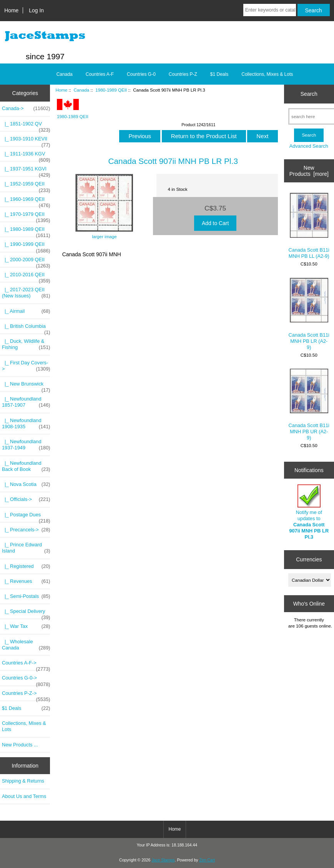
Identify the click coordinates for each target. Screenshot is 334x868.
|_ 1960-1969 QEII (26, 201)
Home (11, 10)
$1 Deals (219, 74)
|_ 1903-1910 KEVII (26, 141)
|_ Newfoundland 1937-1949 (26, 445)
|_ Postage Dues (26, 517)
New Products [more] (309, 171)
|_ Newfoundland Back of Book (26, 466)
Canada (82, 90)
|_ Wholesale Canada (26, 645)
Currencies (309, 559)
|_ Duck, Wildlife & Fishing (26, 344)
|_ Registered (26, 566)
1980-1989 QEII (111, 90)
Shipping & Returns (23, 781)
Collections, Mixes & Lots (267, 74)
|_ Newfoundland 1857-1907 (26, 402)
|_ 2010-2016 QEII (26, 277)
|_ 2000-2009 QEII (26, 262)
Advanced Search (309, 146)
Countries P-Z (183, 74)
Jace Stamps (163, 860)
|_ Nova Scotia (26, 484)
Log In (36, 10)
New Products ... (20, 745)
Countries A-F (100, 74)
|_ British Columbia (26, 328)
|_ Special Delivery (26, 613)
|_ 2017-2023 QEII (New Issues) (26, 293)
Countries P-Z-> (26, 695)
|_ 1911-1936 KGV (26, 156)
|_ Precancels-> (26, 530)
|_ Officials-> (26, 499)
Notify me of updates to (309, 512)
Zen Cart (207, 860)
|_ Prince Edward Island (26, 548)
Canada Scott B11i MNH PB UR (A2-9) (309, 405)
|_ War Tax (26, 626)
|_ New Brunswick (26, 386)
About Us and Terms (24, 796)
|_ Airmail (26, 311)
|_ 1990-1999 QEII (26, 246)
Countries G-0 (141, 74)
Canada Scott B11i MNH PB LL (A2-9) (309, 226)
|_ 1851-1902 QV (26, 126)
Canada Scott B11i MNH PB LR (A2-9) (309, 314)
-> (26, 108)
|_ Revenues (26, 581)
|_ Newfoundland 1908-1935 (26, 424)
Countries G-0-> (26, 680)
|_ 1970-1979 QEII (26, 216)
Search (309, 94)
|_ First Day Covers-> (26, 366)
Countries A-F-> (26, 665)
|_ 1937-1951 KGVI (26, 171)
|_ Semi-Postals (26, 596)
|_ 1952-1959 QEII (26, 186)
